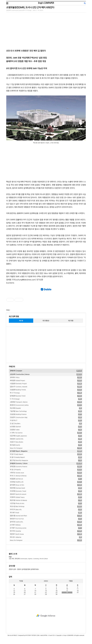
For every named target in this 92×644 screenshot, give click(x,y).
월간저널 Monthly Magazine (46, 460)
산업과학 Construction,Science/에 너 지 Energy (19, 10)
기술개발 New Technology (46, 411)
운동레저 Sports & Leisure (46, 494)
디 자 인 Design (46, 399)
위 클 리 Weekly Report (46, 457)
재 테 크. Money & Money (46, 476)
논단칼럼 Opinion (46, 427)
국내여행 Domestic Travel (46, 491)
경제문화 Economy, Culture (46, 464)
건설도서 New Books (46, 442)
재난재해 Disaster (46, 408)
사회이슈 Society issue (46, 473)
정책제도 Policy (46, 378)
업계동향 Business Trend (46, 396)
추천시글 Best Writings (46, 507)
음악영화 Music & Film (46, 485)
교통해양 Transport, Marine (46, 402)
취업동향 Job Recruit (46, 479)
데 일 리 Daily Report (46, 454)
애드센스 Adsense (46, 537)
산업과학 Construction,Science (46, 374)
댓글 (8, 310)
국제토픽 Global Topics (46, 497)
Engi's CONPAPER (46, 3)
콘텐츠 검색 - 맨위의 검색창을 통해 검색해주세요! (24, 569)
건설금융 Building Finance (46, 414)
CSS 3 (54, 635)
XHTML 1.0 (46, 635)
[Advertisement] (46, 345)
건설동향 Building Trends (46, 390)
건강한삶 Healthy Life (46, 482)
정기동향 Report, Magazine (46, 451)
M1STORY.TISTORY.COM (32, 635)
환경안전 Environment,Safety (46, 405)
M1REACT (15, 635)
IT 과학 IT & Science (46, 433)
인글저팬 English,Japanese (46, 436)
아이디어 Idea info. (46, 510)
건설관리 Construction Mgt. (46, 417)
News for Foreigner (46, 448)
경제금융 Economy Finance (46, 467)
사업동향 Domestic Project (46, 384)
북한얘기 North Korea (46, 534)
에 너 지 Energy (46, 393)
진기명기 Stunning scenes (46, 528)
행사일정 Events (46, 445)
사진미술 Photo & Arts (46, 503)
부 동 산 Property (46, 470)
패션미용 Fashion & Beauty (46, 500)
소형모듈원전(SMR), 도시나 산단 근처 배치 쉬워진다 (30, 7)
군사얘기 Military (46, 525)
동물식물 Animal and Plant (46, 516)
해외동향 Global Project (46, 381)
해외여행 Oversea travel (46, 488)
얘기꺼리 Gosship (46, 531)
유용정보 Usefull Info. (46, 439)
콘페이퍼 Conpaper (46, 371)
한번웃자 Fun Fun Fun (46, 519)
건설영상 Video (46, 430)
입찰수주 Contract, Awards (46, 387)
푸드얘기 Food (46, 513)
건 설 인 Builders (46, 424)
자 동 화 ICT (46, 421)
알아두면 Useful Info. (46, 522)
